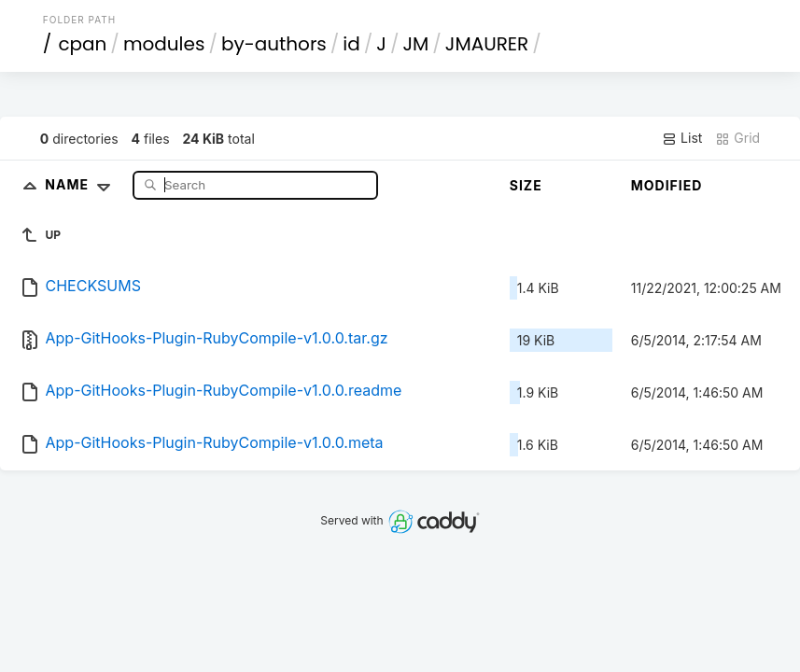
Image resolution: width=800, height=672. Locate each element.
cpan (82, 44)
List (682, 138)
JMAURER (487, 44)
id (351, 44)
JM (415, 44)
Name (82, 184)
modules (164, 44)
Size (526, 185)
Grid (737, 138)
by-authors (274, 44)
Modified (667, 185)
